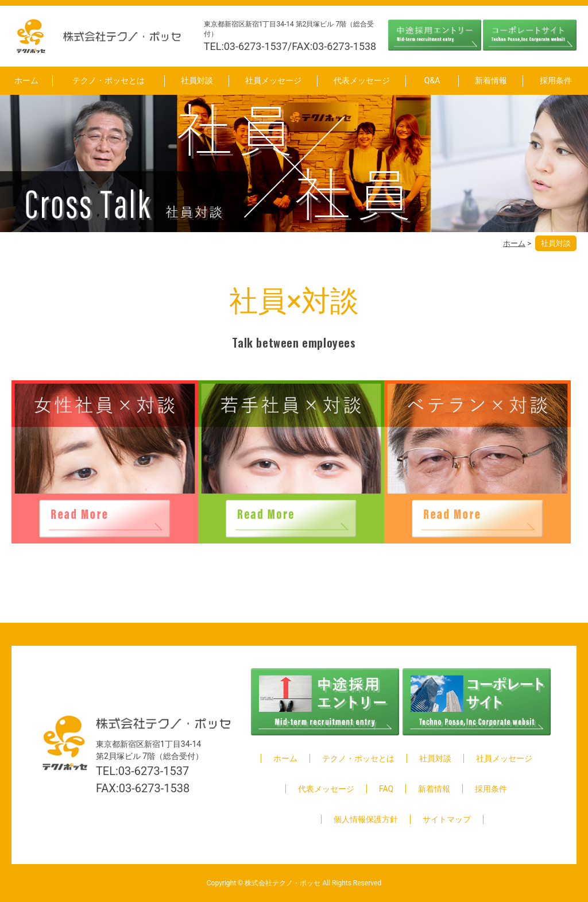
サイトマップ (447, 819)
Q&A (432, 80)
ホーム (26, 80)
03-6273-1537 (154, 771)
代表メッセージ (362, 80)
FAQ (386, 789)
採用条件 (556, 80)
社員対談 (197, 80)
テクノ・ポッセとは (109, 80)
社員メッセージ (273, 80)
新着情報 (491, 80)
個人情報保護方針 (366, 819)
